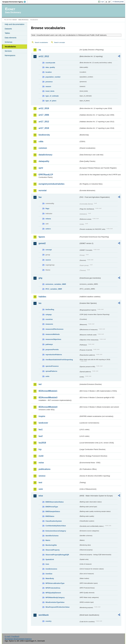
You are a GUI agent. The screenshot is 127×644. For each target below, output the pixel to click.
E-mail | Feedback (12, 636)
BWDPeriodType (52, 507)
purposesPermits (52, 350)
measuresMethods (52, 334)
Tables (7, 33)
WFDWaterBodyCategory (55, 597)
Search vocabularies (41, 42)
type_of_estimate (52, 96)
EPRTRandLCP (46, 175)
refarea (48, 219)
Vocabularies (10, 47)
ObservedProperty (52, 550)
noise (41, 463)
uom (41, 489)
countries (49, 319)
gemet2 (42, 243)
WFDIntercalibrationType (55, 583)
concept (49, 250)
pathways (49, 344)
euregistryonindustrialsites (51, 184)
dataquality (44, 161)
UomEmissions (51, 569)
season (48, 86)
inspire (42, 416)
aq (40, 50)
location (49, 72)
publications (44, 469)
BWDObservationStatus (55, 502)
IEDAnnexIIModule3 (48, 397)
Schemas (8, 42)
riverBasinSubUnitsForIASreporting (59, 360)
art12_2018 (44, 108)
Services (8, 51)
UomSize (49, 574)
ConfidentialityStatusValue (56, 526)
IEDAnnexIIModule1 (48, 391)
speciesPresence (52, 366)
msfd (41, 456)
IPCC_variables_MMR (54, 289)
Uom (47, 564)
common (43, 148)
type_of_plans (51, 101)
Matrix (48, 540)
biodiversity (44, 135)
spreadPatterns (51, 371)
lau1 (41, 429)
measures (49, 324)
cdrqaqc (49, 315)
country (48, 621)
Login (102, 2)
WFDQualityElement (53, 593)
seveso (42, 476)
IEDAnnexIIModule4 (48, 407)
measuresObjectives (53, 339)
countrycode (50, 63)
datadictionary (45, 155)
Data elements (11, 38)
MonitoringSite (51, 545)
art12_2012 (44, 56)
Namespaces (10, 55)
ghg (40, 278)
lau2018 (42, 443)
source (48, 260)
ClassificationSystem (54, 521)
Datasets (8, 29)
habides (42, 297)
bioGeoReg (50, 309)
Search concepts (60, 42)
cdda (41, 141)
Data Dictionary (23, 20)
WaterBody (50, 578)
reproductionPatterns (54, 355)
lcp (40, 449)
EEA (15, 2)
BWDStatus (50, 516)
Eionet (15, 20)
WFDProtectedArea (53, 588)
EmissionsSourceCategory (56, 531)
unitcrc (48, 229)
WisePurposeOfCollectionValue (57, 607)
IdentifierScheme (52, 536)
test (40, 482)
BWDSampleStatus (53, 511)
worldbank (44, 615)
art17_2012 (44, 122)
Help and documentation (14, 24)
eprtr (41, 168)
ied (40, 384)
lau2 (41, 436)
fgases (42, 237)
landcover (43, 423)
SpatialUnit (50, 559)
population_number (53, 77)
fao (40, 197)
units (47, 376)
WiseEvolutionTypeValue (55, 602)
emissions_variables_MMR (56, 284)
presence (49, 82)
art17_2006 (44, 115)
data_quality (50, 67)
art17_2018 (44, 128)
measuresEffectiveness (54, 329)
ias (40, 303)
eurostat (42, 190)
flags (47, 208)
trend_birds (50, 91)
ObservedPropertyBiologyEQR (57, 555)
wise (41, 496)
